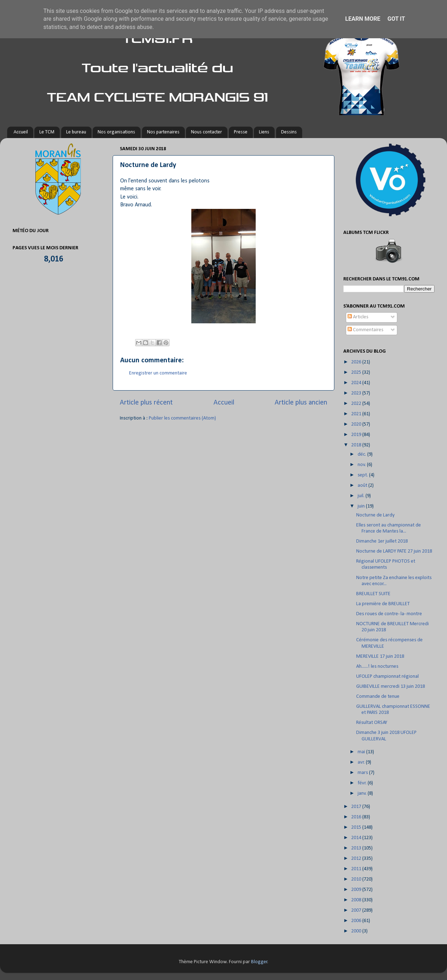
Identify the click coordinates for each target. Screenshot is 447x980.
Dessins (289, 132)
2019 (357, 435)
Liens (264, 132)
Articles (358, 317)
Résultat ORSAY (372, 723)
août (363, 486)
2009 (357, 890)
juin (362, 506)
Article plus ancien (301, 403)
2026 (357, 362)
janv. (363, 793)
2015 (357, 827)
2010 (357, 879)
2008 (357, 900)
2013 (357, 848)
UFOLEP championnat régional (387, 677)
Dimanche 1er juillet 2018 (382, 541)
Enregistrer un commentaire (158, 373)
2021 (357, 414)
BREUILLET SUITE (373, 594)
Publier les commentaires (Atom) (182, 418)
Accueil (21, 132)
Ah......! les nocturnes (377, 667)
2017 (357, 807)
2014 (357, 838)
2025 (357, 373)
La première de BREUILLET (383, 604)
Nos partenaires (163, 132)
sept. (363, 475)
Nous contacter (207, 132)
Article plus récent (146, 403)
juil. (362, 496)
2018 (357, 445)
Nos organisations (116, 132)
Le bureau (76, 132)
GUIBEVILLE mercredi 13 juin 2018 (390, 687)
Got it (396, 19)
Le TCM (47, 132)
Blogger (259, 962)
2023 (357, 393)
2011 (357, 869)
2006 (357, 921)
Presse (241, 132)
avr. (362, 762)
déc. (362, 454)
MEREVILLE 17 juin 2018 (380, 656)
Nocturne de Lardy (375, 515)
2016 (357, 817)
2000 (357, 931)
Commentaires (365, 330)
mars (363, 773)
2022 (357, 404)
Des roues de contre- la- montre (389, 614)
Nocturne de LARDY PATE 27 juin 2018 (394, 551)
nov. (362, 465)
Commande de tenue (378, 697)
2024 (357, 383)
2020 (357, 424)
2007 (357, 910)
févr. (363, 783)
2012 (357, 859)
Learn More (363, 19)
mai (362, 752)
